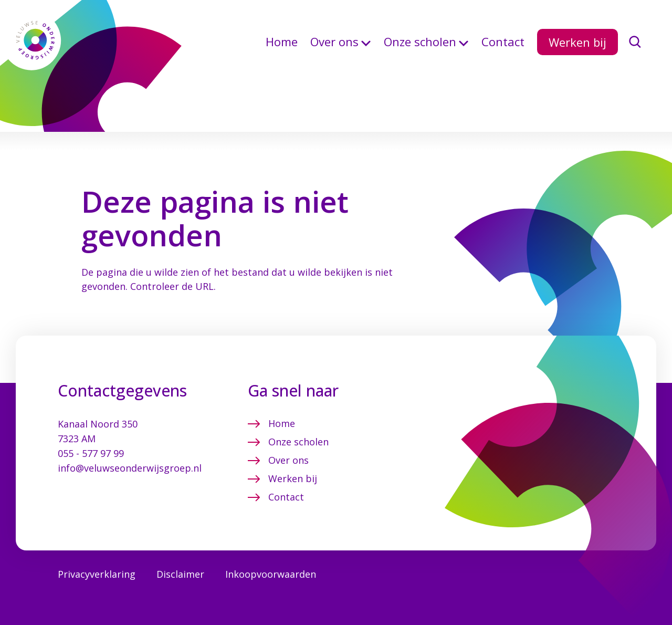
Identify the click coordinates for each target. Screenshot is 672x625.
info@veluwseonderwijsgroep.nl (130, 445)
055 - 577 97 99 (91, 430)
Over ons (334, 50)
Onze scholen (420, 50)
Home (282, 50)
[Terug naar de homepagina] (37, 51)
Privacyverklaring (97, 551)
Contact (503, 50)
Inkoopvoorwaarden (271, 551)
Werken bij (577, 50)
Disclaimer (180, 551)
